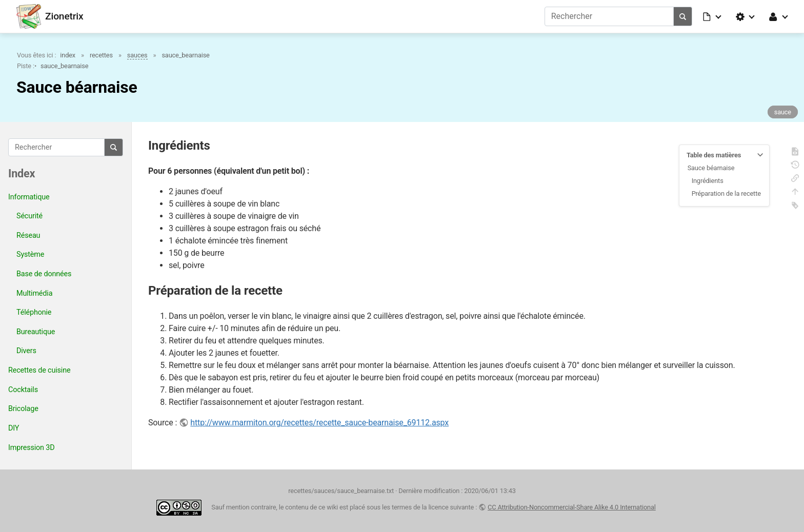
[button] (713, 16)
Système (30, 254)
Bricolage (23, 409)
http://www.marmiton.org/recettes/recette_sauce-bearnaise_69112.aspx (319, 423)
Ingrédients (708, 181)
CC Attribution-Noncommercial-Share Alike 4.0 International (572, 507)
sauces (137, 55)
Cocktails (23, 390)
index (68, 55)
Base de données (44, 274)
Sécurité (29, 216)
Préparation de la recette (726, 193)
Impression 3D (32, 448)
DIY (14, 428)
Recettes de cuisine (39, 370)
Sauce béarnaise (711, 168)
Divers (26, 351)
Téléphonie (34, 312)
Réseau (28, 236)
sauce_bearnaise (185, 55)
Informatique (29, 197)
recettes (101, 55)
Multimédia (34, 293)
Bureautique (36, 332)
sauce (783, 112)
